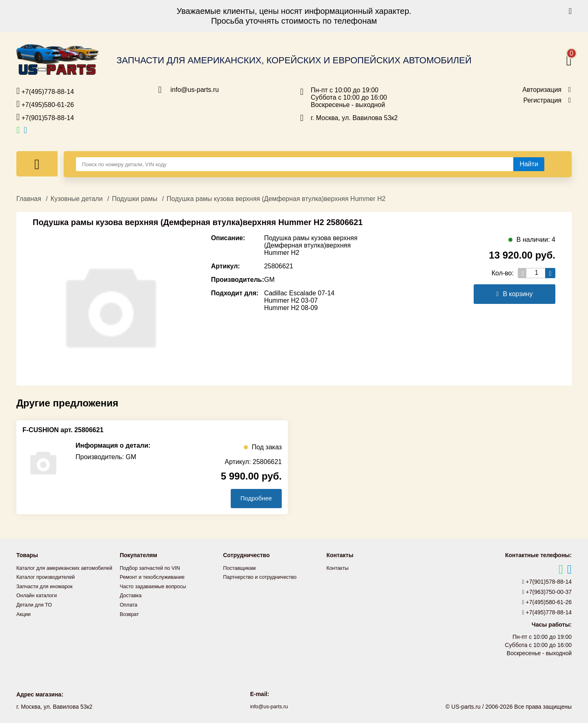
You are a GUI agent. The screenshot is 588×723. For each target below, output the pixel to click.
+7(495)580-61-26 (45, 104)
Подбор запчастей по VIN (153, 568)
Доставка (132, 595)
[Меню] (37, 164)
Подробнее (253, 499)
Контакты (339, 568)
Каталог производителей (49, 586)
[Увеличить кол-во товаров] (550, 273)
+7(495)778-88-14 (45, 91)
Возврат (130, 613)
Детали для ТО (36, 613)
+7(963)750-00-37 (547, 592)
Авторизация (542, 90)
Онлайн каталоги (39, 604)
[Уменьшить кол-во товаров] (523, 273)
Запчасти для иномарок (48, 595)
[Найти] (529, 164)
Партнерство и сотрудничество (264, 577)
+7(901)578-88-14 (45, 117)
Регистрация (542, 100)
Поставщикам (241, 568)
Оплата (129, 604)
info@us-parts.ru (195, 90)
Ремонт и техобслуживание (156, 577)
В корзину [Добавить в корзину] (515, 294)
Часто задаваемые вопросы (157, 586)
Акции (24, 622)
